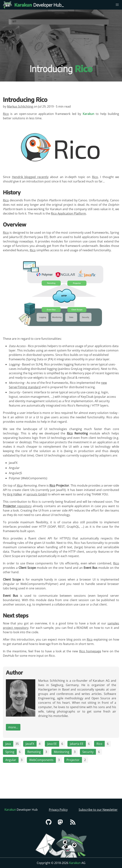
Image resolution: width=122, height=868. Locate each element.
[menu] (117, 5)
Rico (6, 114)
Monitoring (62, 752)
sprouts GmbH (37, 494)
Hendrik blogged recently (30, 177)
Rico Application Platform (68, 213)
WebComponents (41, 760)
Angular (11, 760)
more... (13, 727)
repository (17, 506)
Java (8, 744)
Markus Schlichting (20, 106)
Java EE (52, 744)
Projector (73, 760)
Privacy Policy (58, 810)
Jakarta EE (77, 744)
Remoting (34, 752)
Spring (10, 752)
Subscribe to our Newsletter (98, 810)
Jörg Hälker (15, 494)
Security (88, 752)
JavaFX (30, 744)
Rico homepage (90, 651)
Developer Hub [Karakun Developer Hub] (40, 5)
